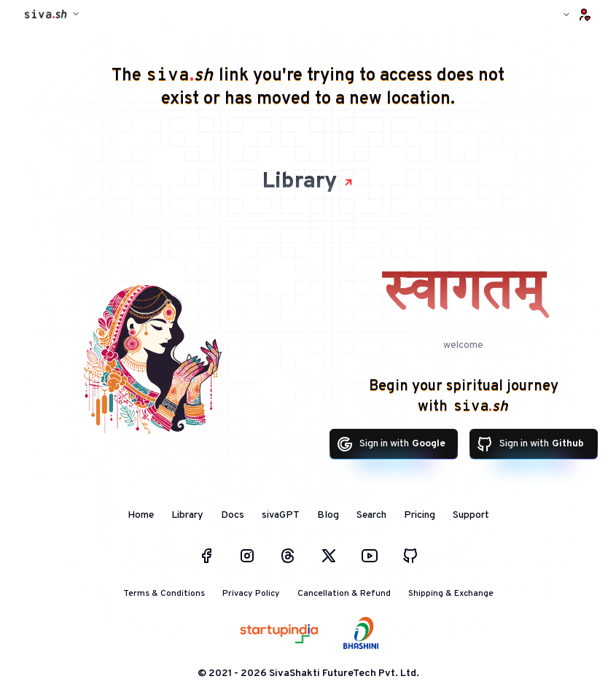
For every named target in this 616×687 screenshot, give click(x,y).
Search (371, 515)
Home (141, 515)
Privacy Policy (251, 594)
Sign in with (391, 444)
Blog (328, 515)
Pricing (420, 515)
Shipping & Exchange (451, 594)
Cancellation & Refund (344, 594)
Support (471, 515)
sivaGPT (281, 515)
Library (308, 182)
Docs (233, 515)
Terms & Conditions (164, 594)
